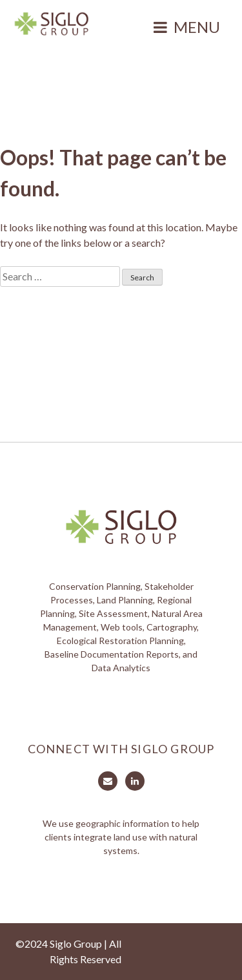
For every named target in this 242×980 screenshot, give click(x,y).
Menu (197, 27)
